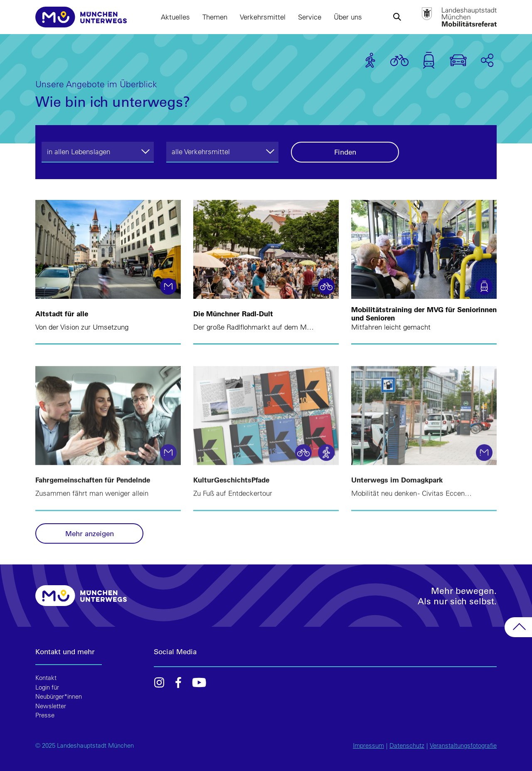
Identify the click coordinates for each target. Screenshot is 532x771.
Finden (345, 152)
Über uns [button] (348, 17)
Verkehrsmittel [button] (263, 17)
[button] (397, 17)
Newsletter (51, 706)
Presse (45, 715)
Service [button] (310, 17)
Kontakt (46, 678)
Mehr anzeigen (90, 533)
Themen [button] (215, 17)
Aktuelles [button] (175, 17)
